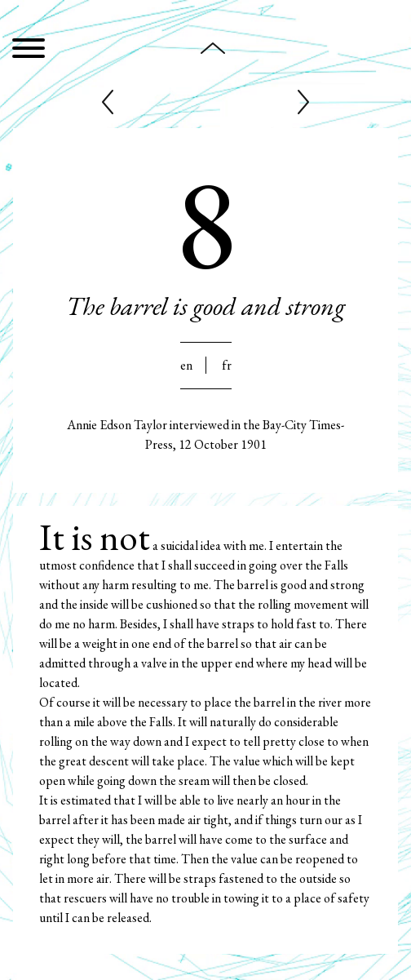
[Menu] (29, 51)
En (186, 365)
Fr (227, 365)
